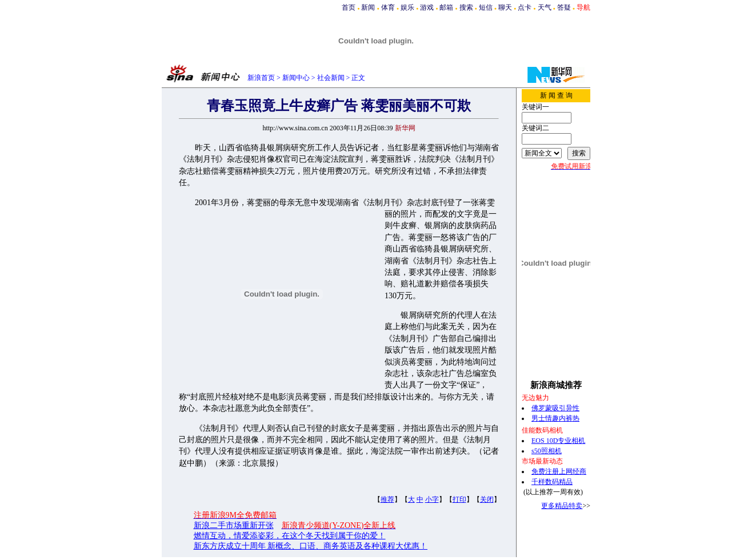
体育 (388, 7)
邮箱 (446, 7)
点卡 (525, 7)
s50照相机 (547, 451)
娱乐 (407, 7)
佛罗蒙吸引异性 (555, 408)
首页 (349, 7)
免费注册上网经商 (559, 471)
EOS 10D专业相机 (558, 441)
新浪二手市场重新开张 (234, 525)
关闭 (487, 499)
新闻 (368, 7)
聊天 (505, 7)
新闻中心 (296, 78)
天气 (545, 7)
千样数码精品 (552, 482)
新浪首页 (261, 78)
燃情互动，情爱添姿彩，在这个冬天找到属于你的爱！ (290, 536)
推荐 (387, 499)
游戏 (427, 7)
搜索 (466, 7)
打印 (459, 499)
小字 (432, 499)
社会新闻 (331, 78)
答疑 (564, 7)
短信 (486, 7)
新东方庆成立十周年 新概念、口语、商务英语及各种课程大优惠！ (311, 546)
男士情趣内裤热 (555, 418)
